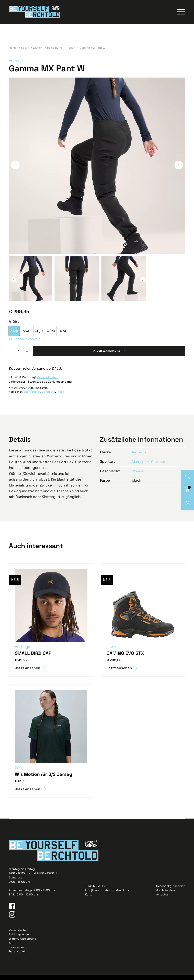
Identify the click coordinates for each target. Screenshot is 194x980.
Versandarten (18, 935)
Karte (89, 900)
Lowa (112, 652)
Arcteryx (16, 65)
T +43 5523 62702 (97, 891)
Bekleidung (48, 397)
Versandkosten (47, 382)
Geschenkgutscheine (171, 891)
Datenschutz (18, 957)
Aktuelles (162, 900)
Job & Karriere (166, 896)
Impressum (16, 952)
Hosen (60, 397)
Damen (36, 397)
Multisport (141, 467)
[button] (15, 170)
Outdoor (159, 467)
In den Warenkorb (107, 356)
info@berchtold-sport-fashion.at (108, 896)
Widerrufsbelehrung (23, 944)
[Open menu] (181, 14)
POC (18, 773)
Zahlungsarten (19, 940)
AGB (12, 948)
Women (138, 476)
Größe (14, 326)
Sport (27, 397)
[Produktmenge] (20, 356)
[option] (14, 336)
